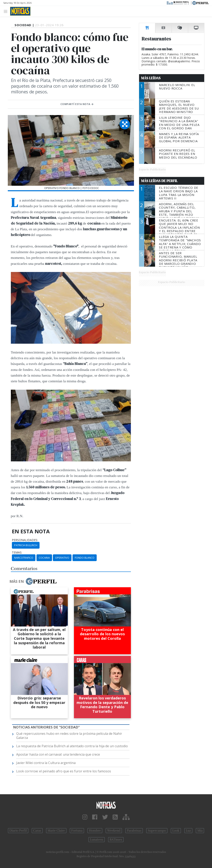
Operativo (62, 558)
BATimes (116, 840)
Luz (188, 831)
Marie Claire (56, 831)
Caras (37, 831)
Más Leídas (151, 78)
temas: (17, 553)
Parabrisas (134, 831)
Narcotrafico (24, 558)
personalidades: (25, 540)
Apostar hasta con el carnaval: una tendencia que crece (58, 754)
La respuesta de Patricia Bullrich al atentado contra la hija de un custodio (72, 746)
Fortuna (77, 831)
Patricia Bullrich (26, 545)
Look (176, 831)
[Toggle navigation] (7, 11)
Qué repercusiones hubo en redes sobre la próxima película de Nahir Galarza (69, 736)
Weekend (114, 831)
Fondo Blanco (85, 558)
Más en (33, 581)
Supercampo (157, 831)
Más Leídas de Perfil (159, 181)
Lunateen (97, 840)
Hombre (95, 831)
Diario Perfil (18, 831)
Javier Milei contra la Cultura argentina (46, 763)
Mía (200, 831)
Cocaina (44, 558)
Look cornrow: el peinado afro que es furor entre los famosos (64, 771)
